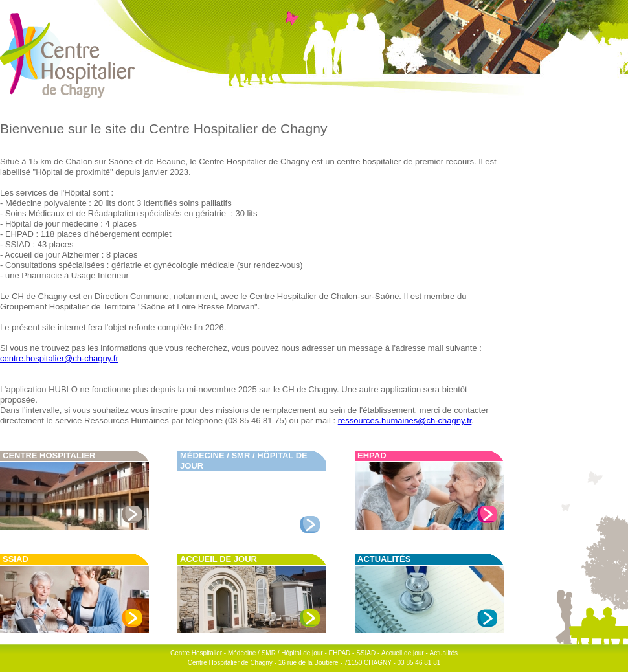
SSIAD (16, 559)
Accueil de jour (219, 559)
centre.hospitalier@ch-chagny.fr (59, 358)
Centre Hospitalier (49, 455)
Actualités (384, 559)
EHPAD (372, 455)
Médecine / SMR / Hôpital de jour (275, 653)
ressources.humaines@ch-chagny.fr (405, 420)
